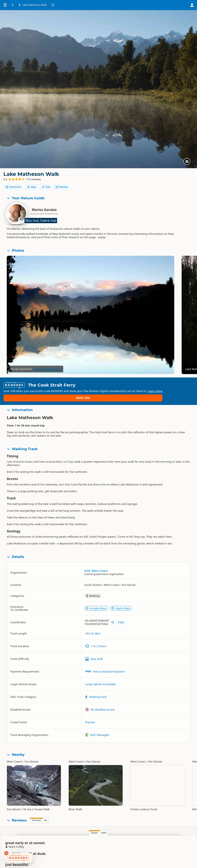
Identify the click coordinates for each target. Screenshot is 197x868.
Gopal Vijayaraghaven (48, 370)
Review (182, 185)
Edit (184, 178)
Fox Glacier (32, 751)
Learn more (98, 390)
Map (170, 178)
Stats (46, 823)
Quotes (36, 823)
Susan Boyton (137, 842)
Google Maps (96, 598)
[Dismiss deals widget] (6, 853)
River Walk (75, 799)
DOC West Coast (96, 561)
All (46, 810)
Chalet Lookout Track (144, 799)
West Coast (14, 751)
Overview (36, 810)
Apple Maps (121, 598)
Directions (152, 178)
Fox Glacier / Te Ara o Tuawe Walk (28, 799)
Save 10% (181, 386)
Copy (121, 612)
